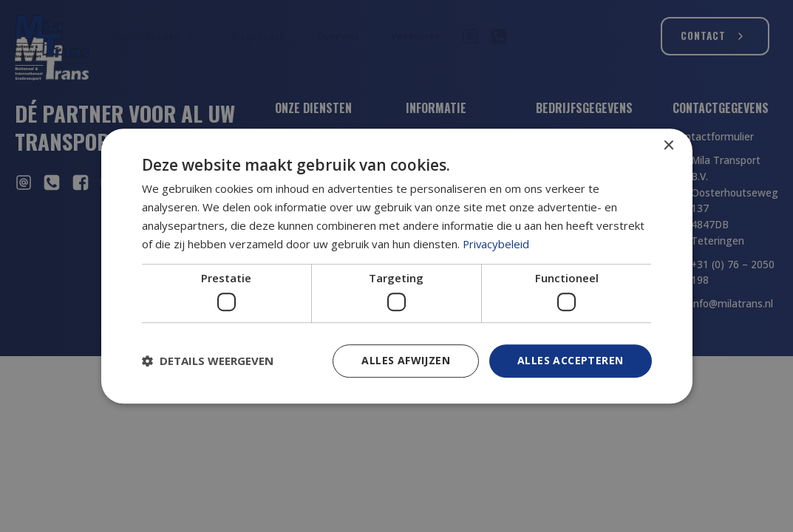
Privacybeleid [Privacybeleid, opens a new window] (497, 244)
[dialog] (397, 266)
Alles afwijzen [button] (406, 360)
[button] (208, 361)
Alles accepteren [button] (570, 360)
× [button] (668, 146)
